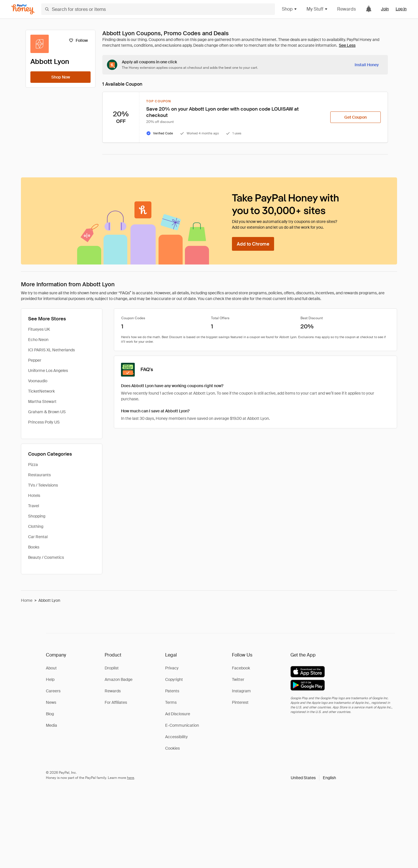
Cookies (172, 748)
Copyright (174, 679)
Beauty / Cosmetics (46, 557)
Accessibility (176, 737)
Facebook (241, 668)
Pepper (35, 360)
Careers (53, 691)
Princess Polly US (44, 422)
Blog (50, 714)
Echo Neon (38, 340)
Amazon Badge (119, 679)
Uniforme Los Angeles (48, 371)
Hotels (34, 495)
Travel (34, 506)
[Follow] (78, 40)
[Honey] (23, 9)
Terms (171, 702)
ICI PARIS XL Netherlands (51, 350)
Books (34, 547)
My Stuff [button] (317, 9)
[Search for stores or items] (158, 9)
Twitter (238, 679)
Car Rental (38, 537)
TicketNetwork (41, 391)
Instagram (241, 691)
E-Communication (182, 725)
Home (27, 600)
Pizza (33, 465)
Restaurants (39, 475)
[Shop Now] (60, 77)
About (51, 668)
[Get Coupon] (356, 117)
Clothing (36, 526)
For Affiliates (116, 702)
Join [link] (385, 9)
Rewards (346, 9)
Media (51, 725)
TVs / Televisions (43, 485)
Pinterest (240, 702)
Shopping (37, 516)
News (51, 702)
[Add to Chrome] (253, 244)
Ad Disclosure (178, 714)
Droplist (112, 668)
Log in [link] (401, 9)
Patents (172, 691)
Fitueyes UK (39, 329)
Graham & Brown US (47, 412)
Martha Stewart (42, 401)
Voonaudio (38, 381)
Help (50, 679)
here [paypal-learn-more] (131, 778)
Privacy (172, 668)
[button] (313, 778)
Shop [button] (290, 9)
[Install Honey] (367, 65)
